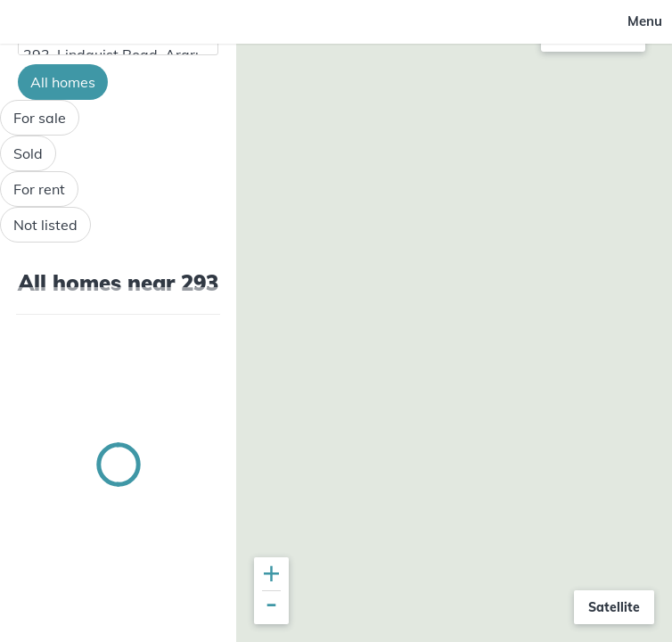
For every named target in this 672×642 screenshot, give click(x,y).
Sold (28, 153)
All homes (63, 82)
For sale (40, 118)
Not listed (45, 225)
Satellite (614, 607)
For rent (39, 189)
